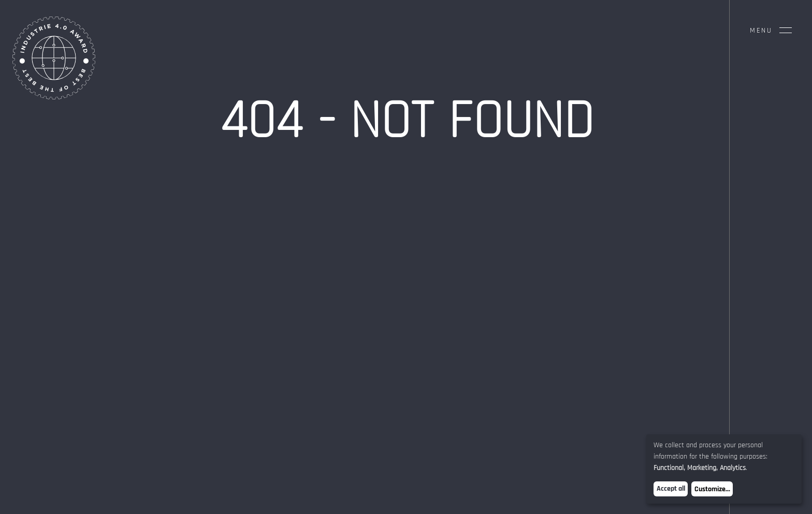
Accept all (671, 489)
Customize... (712, 489)
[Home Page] (54, 97)
